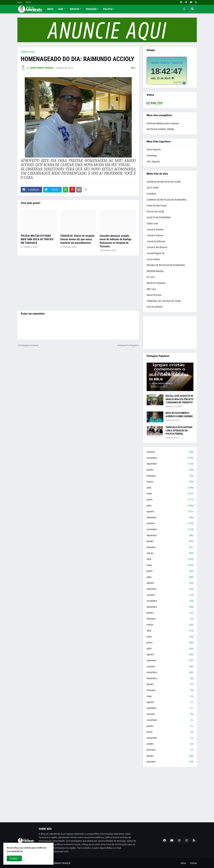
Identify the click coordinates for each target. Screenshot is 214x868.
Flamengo (152, 156)
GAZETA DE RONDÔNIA (159, 217)
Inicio (20, 2)
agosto (170, 512)
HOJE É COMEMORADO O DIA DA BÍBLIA (169, 377)
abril (170, 488)
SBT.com (151, 289)
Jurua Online (153, 259)
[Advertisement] (78, 283)
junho (170, 500)
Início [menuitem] (50, 9)
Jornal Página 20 (155, 253)
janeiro (170, 470)
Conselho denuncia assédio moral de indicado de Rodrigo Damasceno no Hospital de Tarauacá (116, 241)
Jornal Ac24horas (156, 241)
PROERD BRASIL (155, 271)
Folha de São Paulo (157, 206)
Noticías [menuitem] (75, 9)
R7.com (151, 277)
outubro (170, 452)
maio (170, 494)
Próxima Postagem (127, 345)
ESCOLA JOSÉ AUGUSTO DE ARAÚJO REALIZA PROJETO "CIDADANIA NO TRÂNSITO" (179, 399)
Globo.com (152, 223)
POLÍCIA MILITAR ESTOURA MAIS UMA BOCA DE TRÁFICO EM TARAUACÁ (37, 239)
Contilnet (151, 194)
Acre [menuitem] (61, 9)
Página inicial (28, 52)
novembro (170, 458)
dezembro (170, 464)
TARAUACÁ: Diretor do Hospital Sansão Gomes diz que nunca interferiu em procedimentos (77, 239)
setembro (170, 518)
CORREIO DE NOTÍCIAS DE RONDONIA (167, 200)
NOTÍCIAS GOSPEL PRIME (160, 129)
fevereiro (170, 476)
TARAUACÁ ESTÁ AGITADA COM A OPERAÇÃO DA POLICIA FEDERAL (179, 430)
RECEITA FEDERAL (156, 283)
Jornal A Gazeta (155, 230)
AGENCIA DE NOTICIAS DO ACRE (164, 182)
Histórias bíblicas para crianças (163, 123)
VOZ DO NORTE (155, 307)
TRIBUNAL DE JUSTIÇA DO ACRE (164, 301)
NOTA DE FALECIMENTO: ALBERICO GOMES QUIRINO (179, 415)
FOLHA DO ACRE (155, 212)
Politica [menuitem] (108, 9)
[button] (184, 9)
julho (170, 506)
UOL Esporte (153, 162)
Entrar (28, 2)
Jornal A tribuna (155, 235)
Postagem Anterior (29, 345)
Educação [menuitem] (91, 9)
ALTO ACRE (153, 188)
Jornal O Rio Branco (157, 247)
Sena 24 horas (154, 295)
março (170, 482)
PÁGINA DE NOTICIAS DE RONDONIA (166, 265)
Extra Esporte (154, 149)
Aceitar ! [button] (14, 858)
